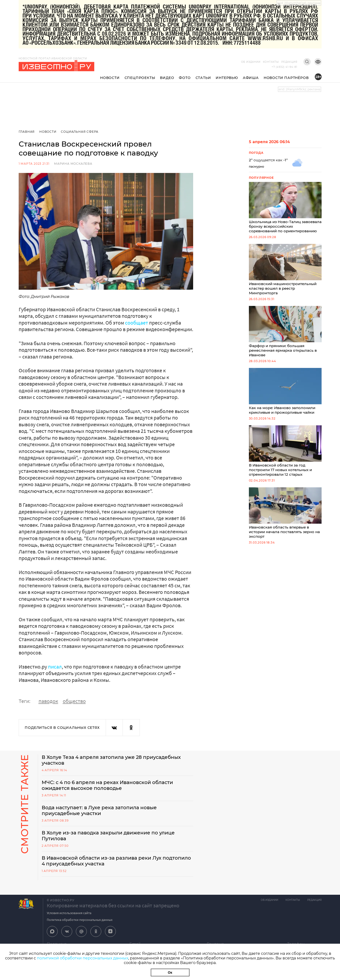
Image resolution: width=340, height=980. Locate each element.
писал (55, 667)
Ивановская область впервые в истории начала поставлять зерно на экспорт (285, 513)
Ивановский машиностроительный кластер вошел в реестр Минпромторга (285, 270)
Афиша (251, 78)
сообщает (137, 323)
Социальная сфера (80, 132)
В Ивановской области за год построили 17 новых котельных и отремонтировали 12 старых (285, 451)
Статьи (203, 78)
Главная (27, 132)
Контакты (271, 62)
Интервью (227, 78)
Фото (185, 78)
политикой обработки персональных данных (83, 958)
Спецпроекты (140, 78)
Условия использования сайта (69, 913)
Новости (110, 78)
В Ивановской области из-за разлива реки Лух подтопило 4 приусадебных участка (116, 861)
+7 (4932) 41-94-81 (284, 67)
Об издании (251, 62)
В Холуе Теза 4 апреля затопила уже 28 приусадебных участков (111, 760)
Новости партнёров (286, 78)
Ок (170, 972)
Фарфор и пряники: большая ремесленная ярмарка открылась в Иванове (285, 332)
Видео (167, 78)
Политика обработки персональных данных (80, 920)
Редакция (289, 62)
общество (74, 701)
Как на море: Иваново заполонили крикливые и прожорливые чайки (285, 391)
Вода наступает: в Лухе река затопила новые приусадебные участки (99, 810)
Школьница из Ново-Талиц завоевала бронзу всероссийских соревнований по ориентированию (285, 208)
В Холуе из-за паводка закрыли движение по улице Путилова (108, 836)
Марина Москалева (73, 164)
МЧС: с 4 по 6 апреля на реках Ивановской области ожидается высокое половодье (107, 785)
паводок (48, 701)
